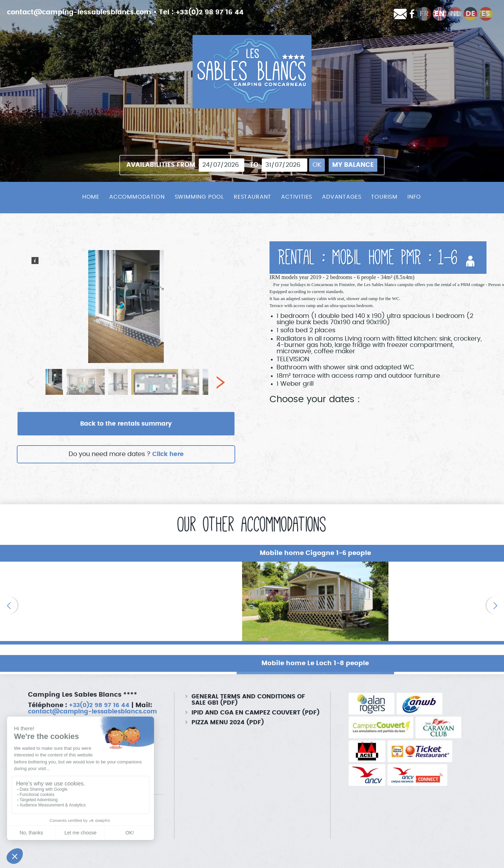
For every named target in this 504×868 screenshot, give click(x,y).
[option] (84, 602)
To (254, 165)
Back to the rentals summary (126, 424)
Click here (168, 455)
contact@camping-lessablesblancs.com (83, 12)
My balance (353, 165)
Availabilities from (161, 165)
